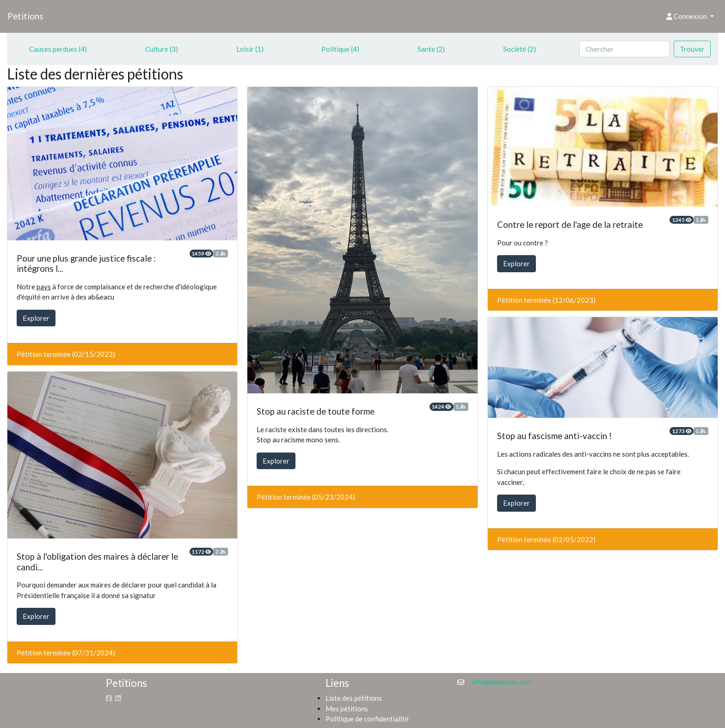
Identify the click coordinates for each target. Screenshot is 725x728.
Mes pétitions (347, 709)
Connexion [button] (687, 16)
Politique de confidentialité (367, 719)
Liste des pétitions (354, 698)
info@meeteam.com (502, 682)
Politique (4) (340, 49)
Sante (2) (431, 49)
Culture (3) (162, 49)
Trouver (692, 49)
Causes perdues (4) (58, 49)
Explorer (36, 318)
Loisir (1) (250, 49)
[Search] (625, 49)
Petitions (25, 16)
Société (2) (519, 49)
